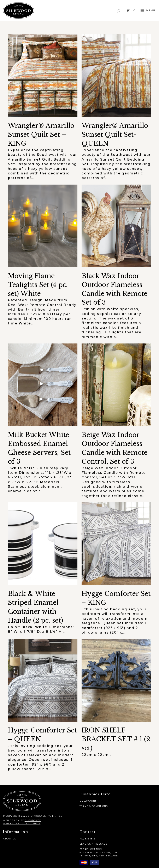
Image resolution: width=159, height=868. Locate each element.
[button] (119, 10)
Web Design (11, 821)
